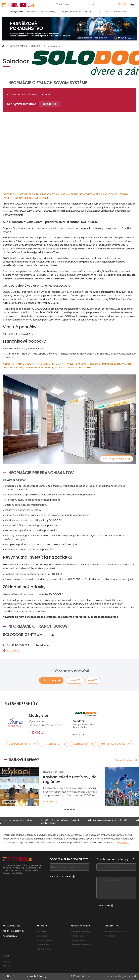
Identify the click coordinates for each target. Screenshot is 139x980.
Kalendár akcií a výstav (116, 932)
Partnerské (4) (83, 744)
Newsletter (110, 936)
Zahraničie (42, 936)
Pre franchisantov (79, 936)
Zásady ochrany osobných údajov (31, 976)
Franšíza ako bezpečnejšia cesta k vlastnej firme (65, 822)
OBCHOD (36, 46)
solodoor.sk (13, 650)
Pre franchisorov (79, 940)
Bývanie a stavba (53, 46)
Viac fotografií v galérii (116, 459)
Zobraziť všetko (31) (22, 744)
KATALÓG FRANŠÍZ (19, 46)
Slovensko (42, 932)
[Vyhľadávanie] (74, 4)
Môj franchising (44, 949)
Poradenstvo (120, 12)
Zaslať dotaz (105, 906)
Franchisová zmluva (80, 945)
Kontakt (7, 966)
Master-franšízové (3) (115, 744)
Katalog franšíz (16, 12)
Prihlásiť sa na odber (62, 877)
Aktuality (31, 12)
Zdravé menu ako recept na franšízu (114, 820)
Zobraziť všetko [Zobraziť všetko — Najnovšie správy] (127, 760)
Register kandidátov (71, 12)
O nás (105, 12)
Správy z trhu (43, 945)
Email (93, 680)
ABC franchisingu (48, 12)
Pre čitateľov (91, 12)
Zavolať (74, 680)
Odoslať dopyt (51, 680)
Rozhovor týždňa (45, 940)
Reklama (7, 962)
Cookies (7, 976)
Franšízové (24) (54, 744)
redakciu (124, 842)
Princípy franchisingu (81, 932)
